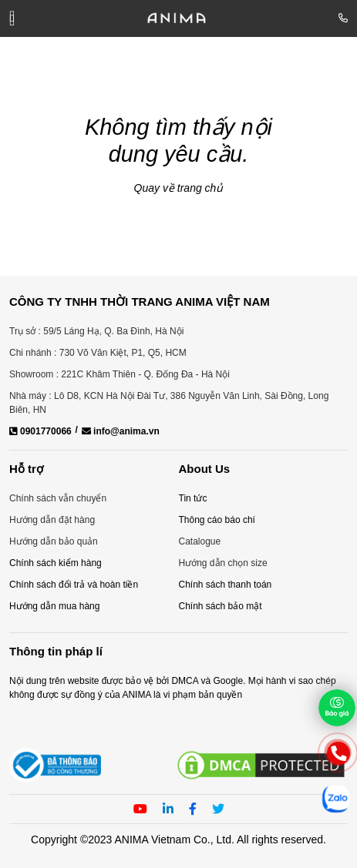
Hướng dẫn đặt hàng (52, 520)
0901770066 (40, 431)
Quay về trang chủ (179, 188)
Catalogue (200, 541)
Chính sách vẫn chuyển (58, 498)
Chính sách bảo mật (221, 606)
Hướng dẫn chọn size (223, 563)
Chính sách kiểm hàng (56, 563)
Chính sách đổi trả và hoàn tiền (74, 585)
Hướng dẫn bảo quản (54, 541)
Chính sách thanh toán (226, 585)
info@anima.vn (121, 431)
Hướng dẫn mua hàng (54, 606)
